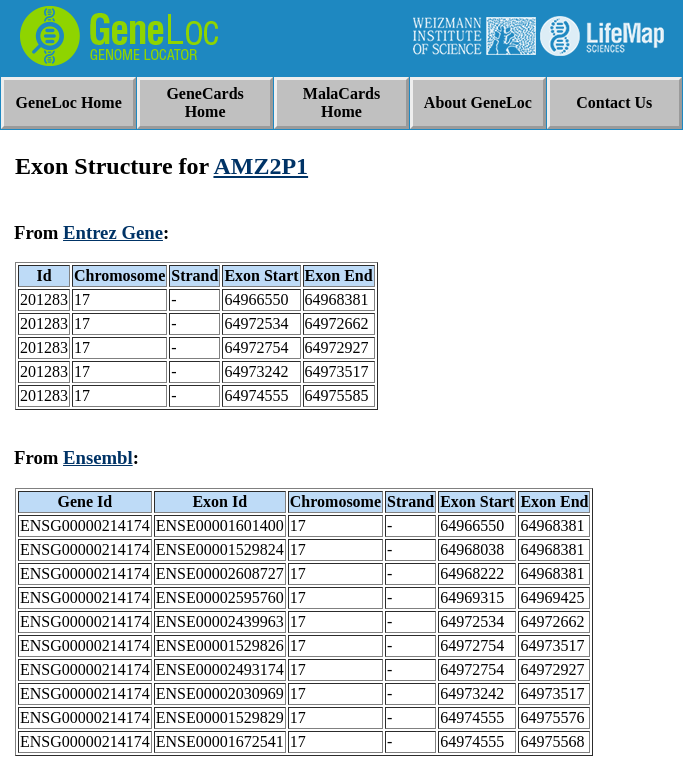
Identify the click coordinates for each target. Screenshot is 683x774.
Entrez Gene (113, 232)
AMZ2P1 (260, 166)
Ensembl (98, 457)
